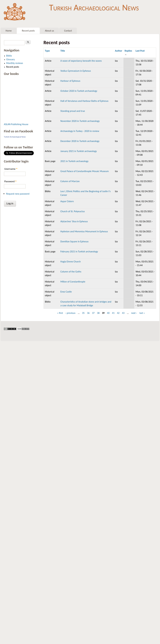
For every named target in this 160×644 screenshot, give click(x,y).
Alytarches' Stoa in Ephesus (74, 221)
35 (83, 313)
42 (118, 313)
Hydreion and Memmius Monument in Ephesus (84, 231)
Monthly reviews (15, 63)
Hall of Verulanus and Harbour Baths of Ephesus (84, 101)
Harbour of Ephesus (70, 81)
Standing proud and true (73, 111)
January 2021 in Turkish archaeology (79, 151)
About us (49, 31)
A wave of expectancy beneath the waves (81, 61)
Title (63, 51)
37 (93, 313)
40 (108, 313)
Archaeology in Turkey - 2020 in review (80, 131)
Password (10, 181)
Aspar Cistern (67, 201)
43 (123, 313)
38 (98, 313)
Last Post (140, 51)
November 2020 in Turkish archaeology (80, 121)
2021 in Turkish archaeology (74, 161)
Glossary (10, 59)
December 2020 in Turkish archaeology (80, 141)
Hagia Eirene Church (71, 262)
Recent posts (28, 31)
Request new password (18, 194)
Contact (68, 31)
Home (9, 31)
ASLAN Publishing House (16, 124)
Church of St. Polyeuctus (73, 211)
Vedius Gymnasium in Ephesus (76, 71)
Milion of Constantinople (73, 282)
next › (134, 313)
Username (11, 169)
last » (142, 313)
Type (47, 51)
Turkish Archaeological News (94, 7)
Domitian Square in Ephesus (74, 241)
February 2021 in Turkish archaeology (79, 251)
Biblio (9, 56)
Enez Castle (66, 292)
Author (119, 51)
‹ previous (70, 313)
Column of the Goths (71, 272)
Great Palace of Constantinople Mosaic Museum (85, 171)
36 (88, 313)
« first (60, 313)
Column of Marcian (70, 181)
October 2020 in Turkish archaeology (79, 91)
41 (113, 313)
